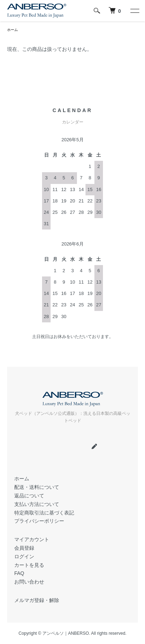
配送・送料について (37, 487)
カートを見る (29, 565)
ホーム (12, 30)
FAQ (19, 573)
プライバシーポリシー (39, 521)
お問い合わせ (29, 582)
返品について (29, 496)
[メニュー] (134, 11)
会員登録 (24, 548)
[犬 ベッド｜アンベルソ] (115, 11)
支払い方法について (37, 504)
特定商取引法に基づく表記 (44, 513)
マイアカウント (32, 539)
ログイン (24, 556)
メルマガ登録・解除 (37, 600)
